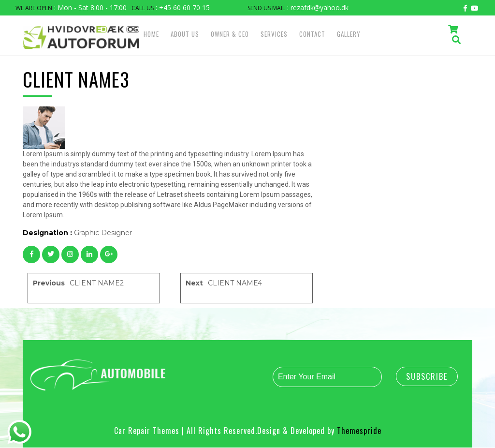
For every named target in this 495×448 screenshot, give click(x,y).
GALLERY (349, 34)
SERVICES (274, 34)
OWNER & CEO (230, 34)
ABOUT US (185, 34)
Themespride (358, 431)
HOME (151, 34)
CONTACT (312, 34)
